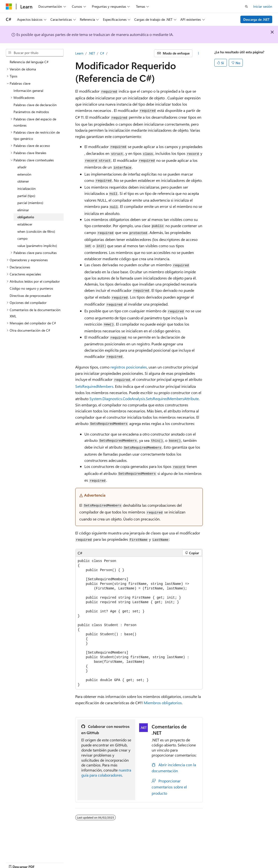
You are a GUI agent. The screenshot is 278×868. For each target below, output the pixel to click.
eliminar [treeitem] (23, 210)
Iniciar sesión (263, 6)
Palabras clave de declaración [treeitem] (35, 105)
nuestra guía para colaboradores (106, 772)
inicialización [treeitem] (27, 188)
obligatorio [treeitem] (26, 217)
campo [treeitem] (22, 238)
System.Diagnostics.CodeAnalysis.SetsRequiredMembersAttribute (144, 399)
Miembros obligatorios (163, 703)
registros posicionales (129, 367)
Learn (79, 53)
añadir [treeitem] (22, 167)
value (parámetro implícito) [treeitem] (37, 246)
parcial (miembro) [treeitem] (30, 203)
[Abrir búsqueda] (246, 7)
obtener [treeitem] (23, 181)
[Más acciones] (199, 53)
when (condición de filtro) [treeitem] (36, 231)
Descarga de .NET (256, 19)
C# (102, 53)
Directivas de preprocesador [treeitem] (30, 296)
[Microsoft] (9, 7)
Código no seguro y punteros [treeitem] (31, 288)
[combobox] (35, 53)
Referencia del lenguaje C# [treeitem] (29, 62)
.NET (92, 53)
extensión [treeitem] (24, 174)
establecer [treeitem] (25, 224)
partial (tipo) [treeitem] (26, 196)
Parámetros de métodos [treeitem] (31, 112)
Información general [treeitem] (28, 91)
